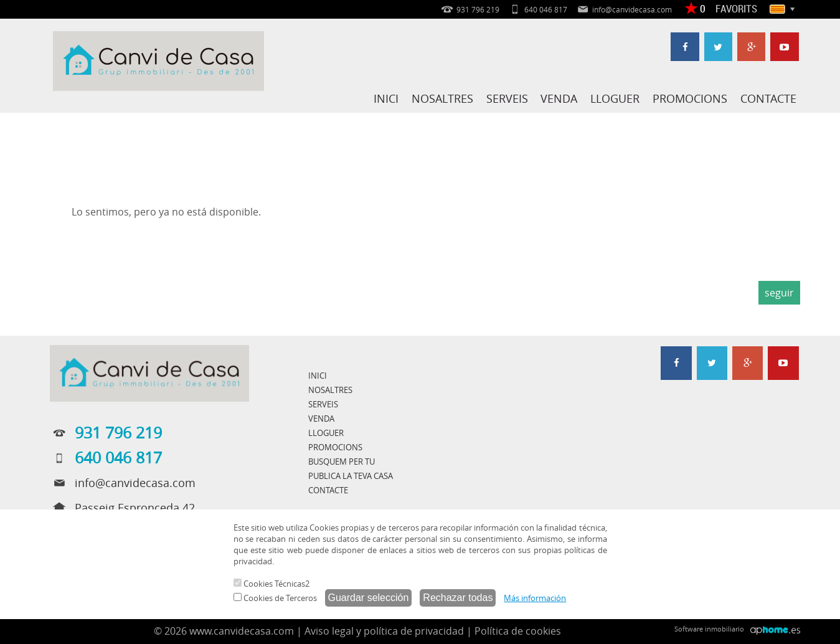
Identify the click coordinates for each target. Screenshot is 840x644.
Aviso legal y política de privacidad (384, 631)
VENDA (561, 98)
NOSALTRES (445, 98)
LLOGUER (616, 98)
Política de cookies (518, 631)
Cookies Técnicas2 (271, 584)
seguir (779, 293)
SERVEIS (509, 98)
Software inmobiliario (709, 629)
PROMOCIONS (691, 98)
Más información (535, 598)
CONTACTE (768, 98)
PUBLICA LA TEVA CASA (351, 476)
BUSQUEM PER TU (342, 462)
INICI (389, 98)
